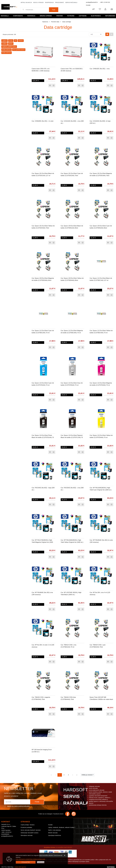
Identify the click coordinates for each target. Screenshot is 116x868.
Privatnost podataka (26, 827)
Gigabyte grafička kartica (9, 47)
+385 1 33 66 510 (105, 2)
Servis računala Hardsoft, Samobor (31, 830)
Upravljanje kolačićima (55, 835)
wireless (21, 41)
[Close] (26, 862)
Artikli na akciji (26, 2)
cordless (4, 44)
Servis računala (71, 2)
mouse (11, 41)
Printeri (60, 16)
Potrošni (71, 16)
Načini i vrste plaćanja (54, 830)
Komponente (18, 16)
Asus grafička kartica (19, 50)
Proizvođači (59, 2)
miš (16, 41)
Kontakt (88, 5)
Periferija (31, 16)
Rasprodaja (49, 2)
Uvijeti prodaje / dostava (28, 825)
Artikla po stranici (87, 775)
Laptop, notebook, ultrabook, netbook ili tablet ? (62, 827)
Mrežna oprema (46, 16)
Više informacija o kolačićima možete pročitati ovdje (30, 859)
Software (83, 16)
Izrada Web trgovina (20, 867)
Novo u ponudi (38, 2)
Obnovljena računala (27, 835)
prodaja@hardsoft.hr (92, 2)
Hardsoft (76, 797)
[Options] (41, 862)
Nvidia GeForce (7, 50)
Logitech (4, 41)
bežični (11, 44)
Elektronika (96, 16)
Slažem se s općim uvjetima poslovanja (18, 806)
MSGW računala (53, 833)
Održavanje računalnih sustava (29, 833)
